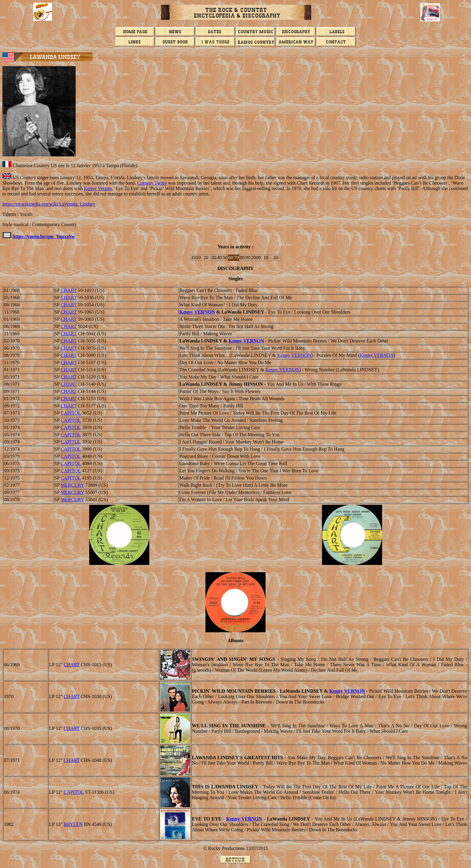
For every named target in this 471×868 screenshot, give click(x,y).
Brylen (73, 824)
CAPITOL (71, 413)
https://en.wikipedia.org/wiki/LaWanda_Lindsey (49, 204)
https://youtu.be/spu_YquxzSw (44, 236)
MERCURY (72, 485)
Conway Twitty (152, 183)
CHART (69, 290)
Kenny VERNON (197, 312)
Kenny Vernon (98, 188)
